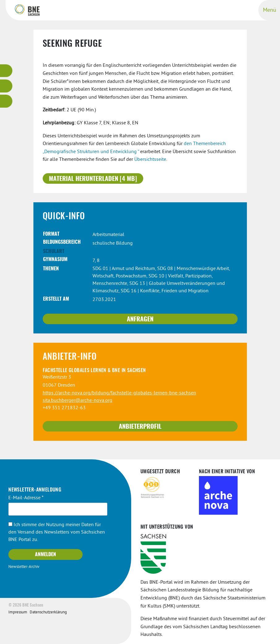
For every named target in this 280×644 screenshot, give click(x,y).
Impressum (18, 612)
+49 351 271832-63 (64, 408)
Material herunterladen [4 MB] (93, 179)
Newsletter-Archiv (24, 567)
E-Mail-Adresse (26, 498)
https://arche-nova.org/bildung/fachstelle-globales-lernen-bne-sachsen (119, 393)
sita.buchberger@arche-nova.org (78, 401)
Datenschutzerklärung (48, 612)
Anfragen (140, 320)
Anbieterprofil (140, 427)
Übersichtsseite (150, 160)
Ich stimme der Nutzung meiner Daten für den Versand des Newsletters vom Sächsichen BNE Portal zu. (57, 532)
